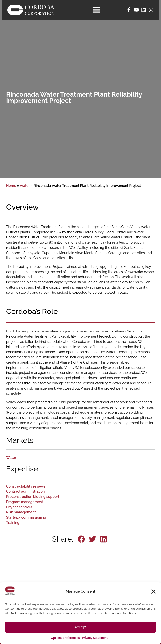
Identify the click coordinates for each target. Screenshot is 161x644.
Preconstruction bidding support (33, 497)
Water (25, 186)
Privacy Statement (95, 638)
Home (11, 186)
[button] (154, 591)
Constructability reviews (26, 486)
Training (13, 523)
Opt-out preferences (65, 638)
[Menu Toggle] (97, 10)
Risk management (21, 512)
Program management (25, 502)
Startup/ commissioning (26, 517)
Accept (80, 627)
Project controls (19, 507)
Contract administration (25, 491)
